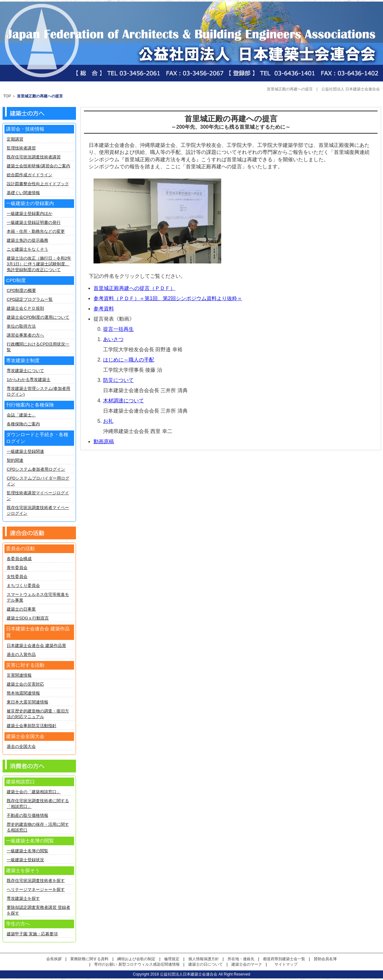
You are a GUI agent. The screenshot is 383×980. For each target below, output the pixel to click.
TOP (7, 96)
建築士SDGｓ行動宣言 (28, 618)
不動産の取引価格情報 (27, 815)
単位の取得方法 (21, 326)
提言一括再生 (118, 329)
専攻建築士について (25, 371)
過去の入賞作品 (21, 654)
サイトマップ (286, 964)
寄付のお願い (106, 964)
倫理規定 (172, 959)
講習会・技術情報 (25, 129)
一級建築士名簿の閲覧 (27, 851)
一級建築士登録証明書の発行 (34, 222)
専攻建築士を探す (23, 898)
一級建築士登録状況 (25, 860)
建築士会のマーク (247, 964)
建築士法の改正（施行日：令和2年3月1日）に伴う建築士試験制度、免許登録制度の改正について (39, 264)
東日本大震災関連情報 (27, 702)
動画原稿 (104, 441)
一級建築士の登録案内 (30, 203)
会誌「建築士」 (21, 415)
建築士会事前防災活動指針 (32, 726)
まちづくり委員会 (23, 585)
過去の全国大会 (21, 746)
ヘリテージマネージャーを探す (36, 889)
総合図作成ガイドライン (30, 175)
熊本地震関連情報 (23, 693)
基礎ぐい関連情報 (23, 193)
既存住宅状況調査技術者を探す (36, 881)
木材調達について (124, 401)
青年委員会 (17, 568)
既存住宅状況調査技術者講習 (34, 157)
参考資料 (104, 309)
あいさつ (113, 339)
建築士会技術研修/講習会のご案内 (38, 166)
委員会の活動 (20, 548)
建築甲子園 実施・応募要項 (32, 934)
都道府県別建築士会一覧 (284, 959)
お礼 (108, 421)
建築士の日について (206, 964)
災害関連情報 (19, 675)
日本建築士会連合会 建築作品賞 (36, 646)
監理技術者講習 (21, 148)
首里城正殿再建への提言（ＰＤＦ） (134, 288)
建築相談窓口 (20, 782)
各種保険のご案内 (23, 424)
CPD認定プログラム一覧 (30, 299)
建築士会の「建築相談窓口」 (34, 792)
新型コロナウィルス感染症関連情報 (149, 964)
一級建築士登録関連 (25, 451)
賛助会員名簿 (325, 959)
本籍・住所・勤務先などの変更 (36, 231)
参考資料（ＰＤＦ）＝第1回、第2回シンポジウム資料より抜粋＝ (168, 298)
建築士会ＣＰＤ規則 (25, 308)
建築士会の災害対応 (25, 684)
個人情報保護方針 (204, 959)
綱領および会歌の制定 (136, 959)
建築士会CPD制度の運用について (38, 317)
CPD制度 (16, 280)
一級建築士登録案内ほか (30, 213)
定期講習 (15, 139)
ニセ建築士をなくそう (27, 249)
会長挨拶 (54, 959)
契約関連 (15, 460)
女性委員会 (17, 577)
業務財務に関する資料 (89, 959)
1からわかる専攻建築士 (29, 380)
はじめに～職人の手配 (129, 360)
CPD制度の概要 (21, 290)
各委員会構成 (19, 559)
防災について (118, 380)
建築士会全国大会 (25, 736)
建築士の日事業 (21, 609)
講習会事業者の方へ (25, 335)
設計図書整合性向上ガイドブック (38, 184)
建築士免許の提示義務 (27, 240)
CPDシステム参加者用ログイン (36, 469)
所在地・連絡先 (241, 959)
